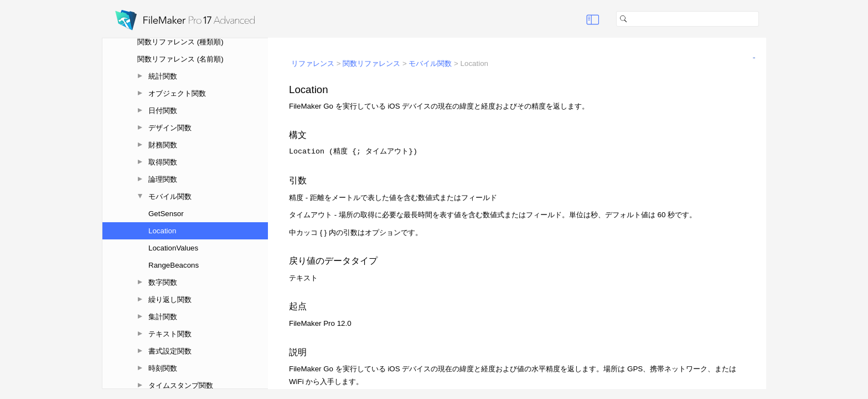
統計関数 (163, 76)
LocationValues (173, 248)
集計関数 (163, 317)
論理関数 (163, 179)
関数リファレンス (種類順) (180, 42)
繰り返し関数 (170, 300)
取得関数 (163, 162)
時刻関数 (163, 368)
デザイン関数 (170, 128)
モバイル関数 (170, 196)
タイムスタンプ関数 (181, 385)
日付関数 (163, 111)
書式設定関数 (170, 351)
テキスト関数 (170, 334)
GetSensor (166, 214)
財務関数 (163, 145)
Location (162, 231)
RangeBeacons (174, 265)
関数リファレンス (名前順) (180, 59)
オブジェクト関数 (177, 93)
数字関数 (163, 282)
